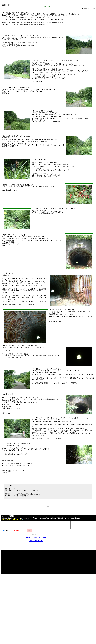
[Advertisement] (32, 546)
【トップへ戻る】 (36, 541)
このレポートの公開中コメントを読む (36, 537)
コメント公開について (28, 520)
